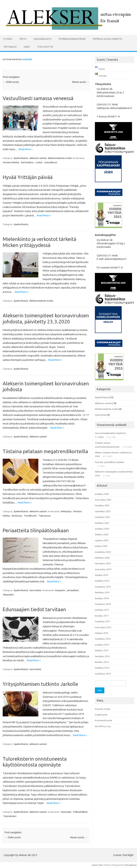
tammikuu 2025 (103, 511)
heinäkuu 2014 (102, 656)
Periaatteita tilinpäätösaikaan (36, 530)
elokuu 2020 (101, 546)
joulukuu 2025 (102, 494)
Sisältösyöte (101, 715)
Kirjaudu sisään (103, 709)
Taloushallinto (42, 39)
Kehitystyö (66, 511)
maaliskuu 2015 (103, 639)
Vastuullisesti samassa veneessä (38, 98)
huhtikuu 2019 (102, 581)
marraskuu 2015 (103, 627)
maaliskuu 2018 (103, 604)
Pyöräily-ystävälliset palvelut (110, 462)
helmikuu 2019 (102, 592)
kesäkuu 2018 (102, 598)
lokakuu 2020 (102, 534)
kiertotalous (27, 162)
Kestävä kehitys (11, 162)
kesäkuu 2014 (102, 662)
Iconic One (97, 865)
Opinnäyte (66, 812)
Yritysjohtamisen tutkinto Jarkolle (40, 684)
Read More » (26, 149)
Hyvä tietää (35, 590)
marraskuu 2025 (103, 500)
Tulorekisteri (10, 816)
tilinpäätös (9, 595)
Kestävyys (17, 516)
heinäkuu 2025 (102, 505)
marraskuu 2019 (103, 569)
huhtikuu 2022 (102, 523)
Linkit (27, 47)
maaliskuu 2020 (103, 552)
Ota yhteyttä (45, 47)
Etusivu (8, 39)
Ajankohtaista (21, 158)
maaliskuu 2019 (103, 587)
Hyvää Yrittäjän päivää (28, 177)
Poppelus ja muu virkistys (107, 39)
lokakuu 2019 (102, 575)
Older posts (11, 82)
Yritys (23, 39)
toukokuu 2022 (102, 517)
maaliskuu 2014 (103, 674)
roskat (39, 162)
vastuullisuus (51, 162)
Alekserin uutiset (38, 158)
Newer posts (81, 82)
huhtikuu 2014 (102, 668)
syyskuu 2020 (102, 540)
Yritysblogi (10, 47)
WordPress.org (103, 726)
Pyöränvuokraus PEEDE (72, 39)
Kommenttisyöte (104, 720)
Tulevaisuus (45, 516)
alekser (27, 59)
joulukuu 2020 (102, 529)
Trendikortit (30, 516)
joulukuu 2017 (102, 610)
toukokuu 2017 (102, 621)
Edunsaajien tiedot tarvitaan (34, 609)
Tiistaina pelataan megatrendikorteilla (45, 451)
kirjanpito (60, 590)
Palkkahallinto (80, 812)
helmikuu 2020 (102, 558)
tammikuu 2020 (103, 563)
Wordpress (131, 865)
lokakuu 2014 (102, 650)
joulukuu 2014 (102, 645)
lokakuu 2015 (102, 633)
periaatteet (73, 590)
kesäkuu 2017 (102, 616)
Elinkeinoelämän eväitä (60, 158)
